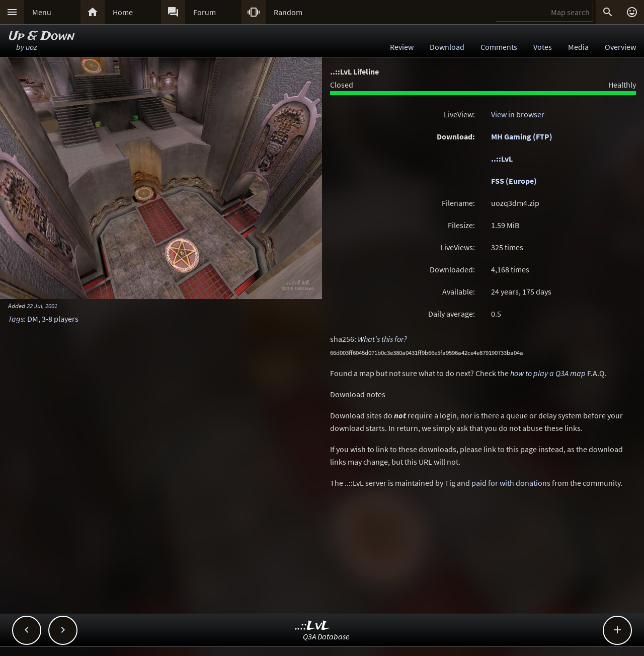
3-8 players (60, 319)
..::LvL (502, 159)
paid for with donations (511, 483)
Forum (205, 12)
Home (123, 12)
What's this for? (382, 339)
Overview (620, 47)
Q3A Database (326, 636)
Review (402, 47)
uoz (31, 47)
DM (33, 319)
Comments (499, 47)
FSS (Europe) (514, 181)
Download (447, 47)
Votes (543, 47)
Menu (42, 12)
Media (578, 47)
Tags (16, 319)
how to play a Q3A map (548, 373)
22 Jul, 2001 (42, 306)
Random (288, 12)
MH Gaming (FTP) (522, 136)
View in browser (518, 114)
